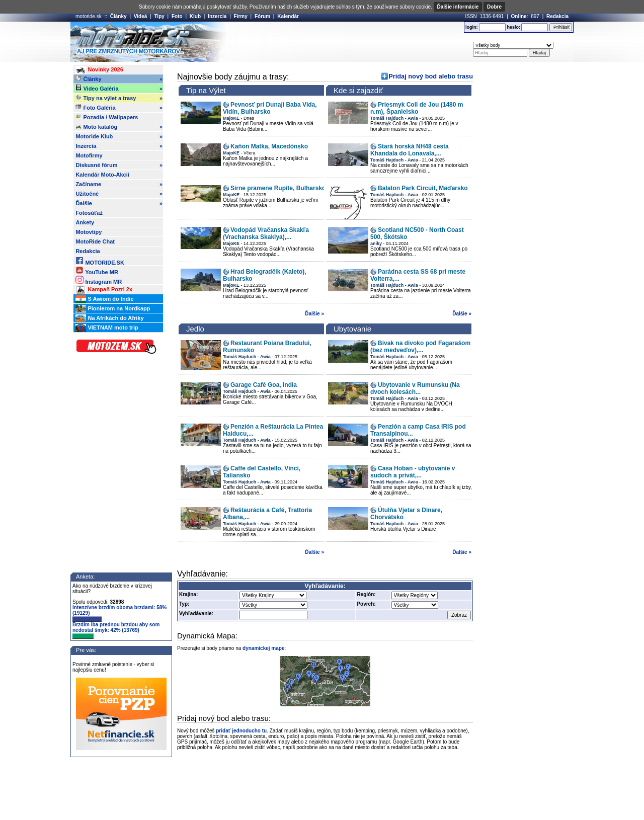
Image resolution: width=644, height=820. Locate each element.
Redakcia (557, 16)
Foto (177, 16)
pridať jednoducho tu (241, 731)
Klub (195, 16)
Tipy (159, 16)
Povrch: (366, 604)
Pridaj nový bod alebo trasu (431, 76)
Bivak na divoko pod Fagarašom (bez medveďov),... (420, 347)
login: (472, 27)
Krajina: (188, 594)
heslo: (513, 27)
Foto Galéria (119, 108)
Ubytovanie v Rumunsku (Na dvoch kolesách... (415, 388)
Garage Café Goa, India (264, 385)
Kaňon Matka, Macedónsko (269, 146)
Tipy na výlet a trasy (119, 98)
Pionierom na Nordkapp (113, 309)
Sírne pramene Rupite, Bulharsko (278, 188)
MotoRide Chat (95, 241)
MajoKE (231, 118)
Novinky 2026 (99, 70)
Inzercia (217, 16)
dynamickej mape (263, 648)
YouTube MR (97, 270)
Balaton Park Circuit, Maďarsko (423, 188)
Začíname (119, 184)
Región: (366, 594)
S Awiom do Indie (104, 299)
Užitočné (119, 194)
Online (519, 16)
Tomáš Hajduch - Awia (394, 118)
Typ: (184, 604)
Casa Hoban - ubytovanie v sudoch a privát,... (413, 472)
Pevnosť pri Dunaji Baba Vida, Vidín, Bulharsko (270, 108)
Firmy (241, 16)
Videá (141, 16)
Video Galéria (119, 89)
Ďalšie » (314, 314)
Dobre (494, 7)
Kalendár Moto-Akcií (102, 175)
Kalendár (288, 16)
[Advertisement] (337, 42)
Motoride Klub (119, 136)
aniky (376, 243)
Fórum (262, 16)
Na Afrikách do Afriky (109, 318)
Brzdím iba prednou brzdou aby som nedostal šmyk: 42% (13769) (116, 630)
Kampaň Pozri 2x (104, 290)
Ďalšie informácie (458, 7)
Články (118, 16)
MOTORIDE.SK (100, 261)
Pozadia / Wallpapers (107, 117)
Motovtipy (89, 232)
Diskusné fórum (119, 165)
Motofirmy (89, 155)
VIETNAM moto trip (107, 328)
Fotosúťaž (89, 213)
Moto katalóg (119, 127)
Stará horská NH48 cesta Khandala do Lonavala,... (410, 150)
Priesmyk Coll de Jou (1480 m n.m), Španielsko (417, 108)
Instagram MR (99, 280)
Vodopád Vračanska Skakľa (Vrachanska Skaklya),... (266, 233)
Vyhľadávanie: (196, 613)
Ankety (85, 222)
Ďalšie (119, 203)
